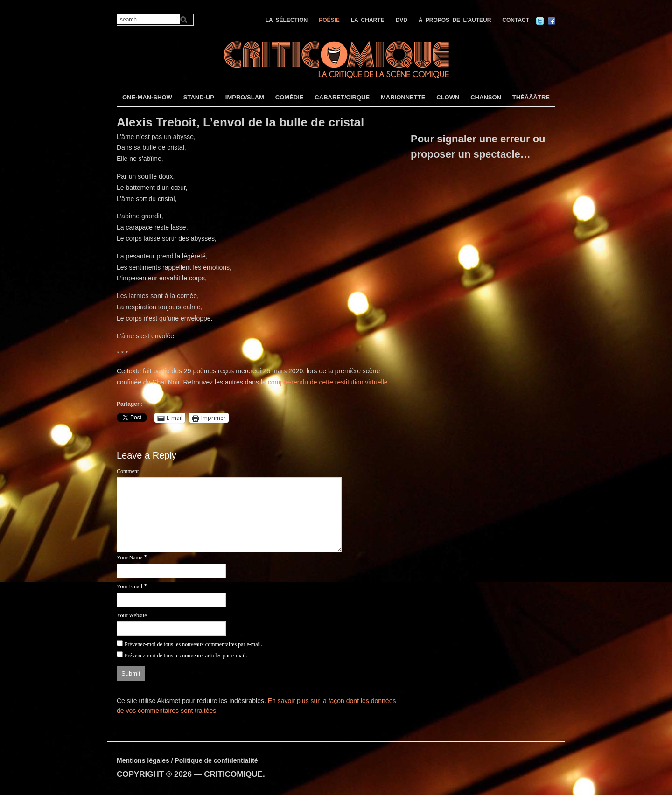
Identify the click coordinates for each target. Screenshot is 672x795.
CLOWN (448, 97)
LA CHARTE (368, 20)
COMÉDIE (290, 97)
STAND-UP (199, 97)
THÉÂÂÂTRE (531, 97)
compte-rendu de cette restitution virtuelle (328, 382)
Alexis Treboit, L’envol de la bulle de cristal (240, 122)
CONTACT (516, 20)
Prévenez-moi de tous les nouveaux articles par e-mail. (186, 656)
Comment (128, 471)
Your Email (129, 586)
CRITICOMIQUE (233, 774)
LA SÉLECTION (287, 20)
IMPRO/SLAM (245, 97)
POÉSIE (329, 20)
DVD (402, 20)
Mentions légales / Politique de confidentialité (187, 760)
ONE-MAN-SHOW (147, 97)
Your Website (132, 615)
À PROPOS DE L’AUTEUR (455, 20)
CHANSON (486, 97)
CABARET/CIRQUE (342, 97)
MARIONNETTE (403, 97)
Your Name (129, 558)
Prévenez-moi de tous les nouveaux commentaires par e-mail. (193, 644)
